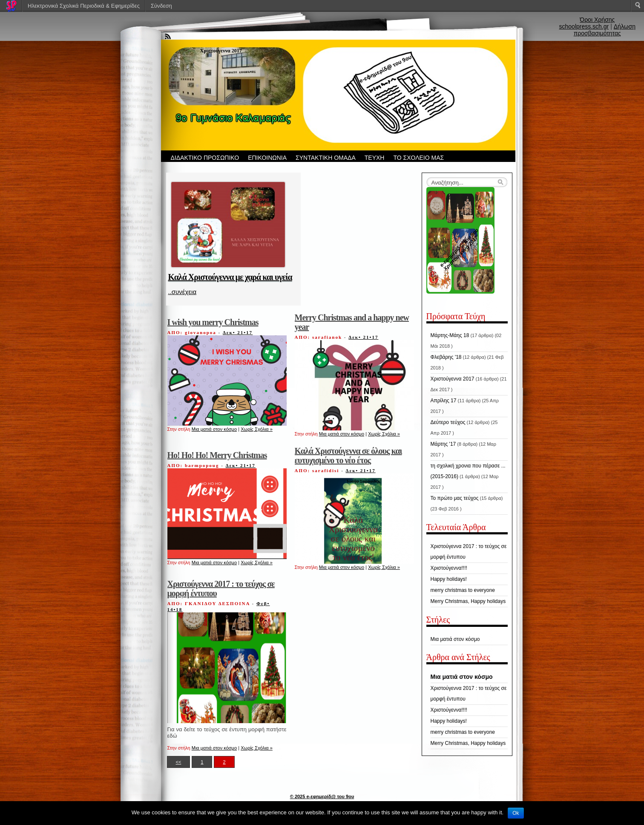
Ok (516, 813)
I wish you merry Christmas (213, 322)
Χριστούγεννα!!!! (449, 568)
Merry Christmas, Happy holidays (468, 601)
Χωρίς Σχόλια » (257, 429)
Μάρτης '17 (443, 444)
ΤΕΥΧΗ (375, 158)
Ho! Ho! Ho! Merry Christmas (217, 455)
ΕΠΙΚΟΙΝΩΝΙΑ (267, 158)
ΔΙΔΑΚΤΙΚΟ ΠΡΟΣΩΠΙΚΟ (205, 158)
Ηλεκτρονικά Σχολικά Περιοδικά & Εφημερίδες (84, 6)
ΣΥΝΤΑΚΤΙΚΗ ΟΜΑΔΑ (326, 158)
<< (179, 762)
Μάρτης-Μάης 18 (450, 335)
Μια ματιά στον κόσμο (214, 429)
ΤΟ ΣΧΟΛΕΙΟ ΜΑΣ (418, 158)
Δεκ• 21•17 (238, 332)
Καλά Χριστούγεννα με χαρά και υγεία (230, 277)
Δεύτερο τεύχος (448, 422)
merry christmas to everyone (463, 590)
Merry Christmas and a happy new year (352, 322)
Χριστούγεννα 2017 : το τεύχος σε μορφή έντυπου (221, 588)
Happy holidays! (449, 579)
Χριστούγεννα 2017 (453, 379)
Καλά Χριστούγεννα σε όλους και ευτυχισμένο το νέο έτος (348, 456)
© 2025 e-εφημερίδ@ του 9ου (322, 796)
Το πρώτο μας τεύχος (455, 498)
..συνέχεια (183, 292)
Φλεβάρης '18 (446, 357)
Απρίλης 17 (444, 401)
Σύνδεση (161, 6)
